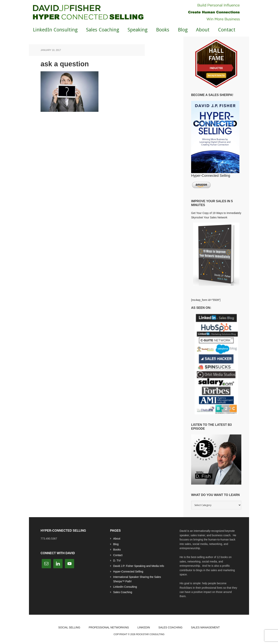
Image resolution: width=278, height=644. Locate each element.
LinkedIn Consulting (125, 587)
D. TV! (117, 561)
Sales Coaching (123, 592)
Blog (116, 544)
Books (117, 550)
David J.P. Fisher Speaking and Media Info (139, 566)
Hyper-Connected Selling (128, 572)
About (117, 539)
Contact (118, 555)
